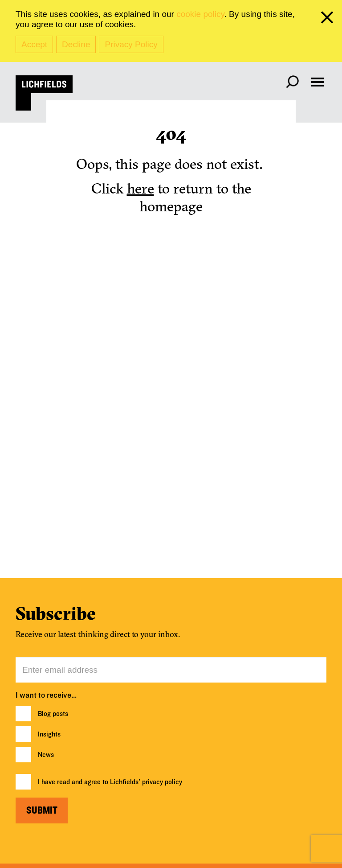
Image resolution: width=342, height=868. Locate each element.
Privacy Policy (131, 44)
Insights (49, 734)
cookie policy (200, 14)
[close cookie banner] (329, 19)
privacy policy (162, 782)
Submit (42, 810)
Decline (76, 44)
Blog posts (53, 714)
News (46, 755)
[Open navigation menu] (318, 82)
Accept (34, 44)
